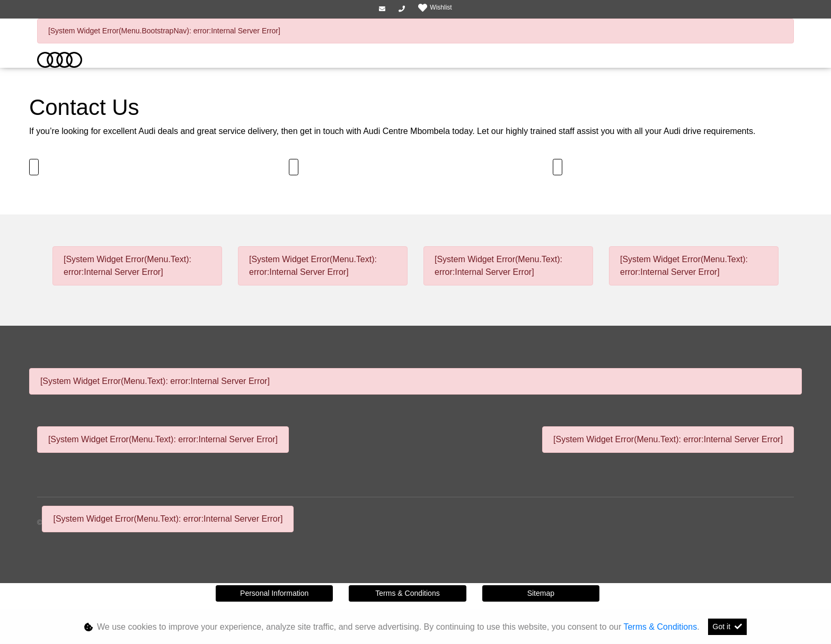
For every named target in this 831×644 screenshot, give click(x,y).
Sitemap (541, 593)
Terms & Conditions (407, 593)
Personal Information (274, 593)
